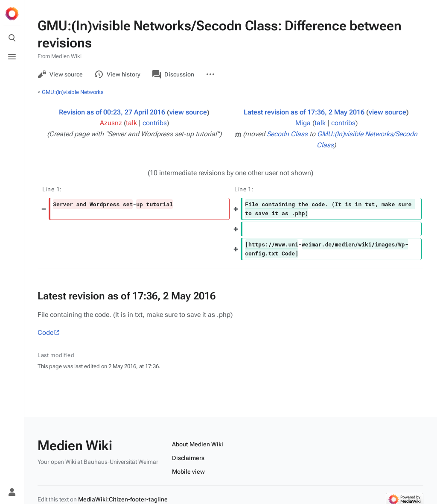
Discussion (173, 74)
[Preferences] (12, 473)
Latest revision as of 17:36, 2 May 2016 (304, 112)
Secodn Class (287, 134)
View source (60, 74)
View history (118, 74)
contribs (155, 123)
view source (188, 112)
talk (131, 123)
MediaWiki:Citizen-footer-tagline (123, 499)
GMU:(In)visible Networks (73, 92)
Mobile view (188, 472)
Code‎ (45, 333)
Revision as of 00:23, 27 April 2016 (112, 112)
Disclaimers (188, 458)
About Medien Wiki (198, 444)
